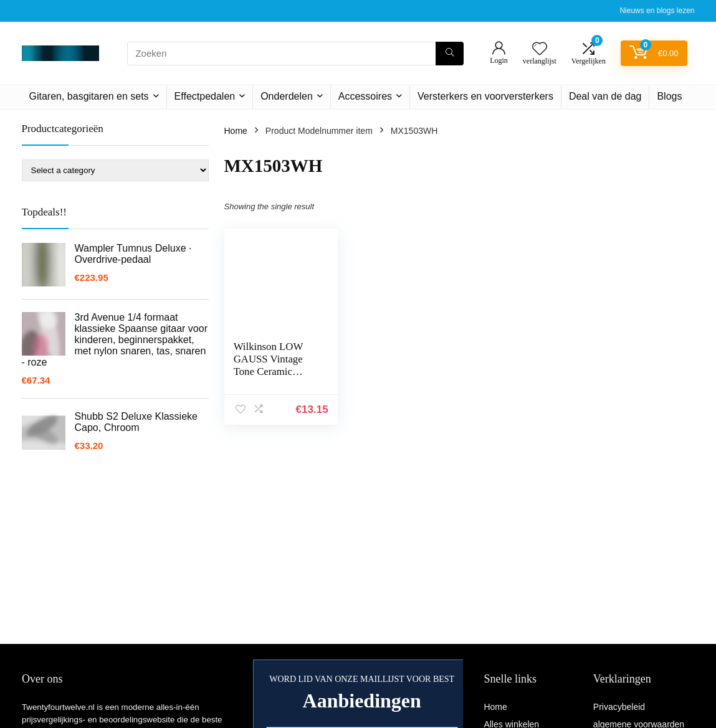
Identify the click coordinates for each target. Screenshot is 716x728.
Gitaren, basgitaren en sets (89, 96)
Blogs (669, 96)
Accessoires (365, 96)
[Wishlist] (540, 50)
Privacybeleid (619, 707)
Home (236, 131)
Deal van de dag (605, 96)
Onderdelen (287, 96)
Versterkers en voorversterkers (485, 96)
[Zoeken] (450, 54)
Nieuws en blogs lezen (657, 11)
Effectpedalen (205, 96)
